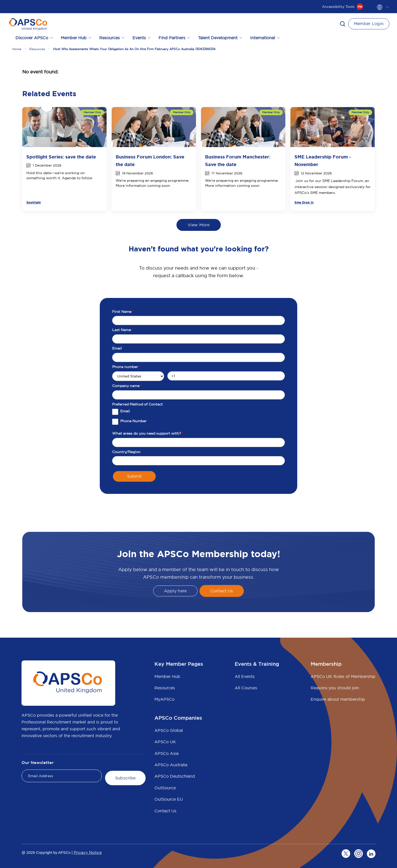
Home (17, 49)
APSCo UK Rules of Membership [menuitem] (343, 676)
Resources (37, 49)
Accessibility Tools (343, 7)
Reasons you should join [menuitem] (335, 688)
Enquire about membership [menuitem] (338, 699)
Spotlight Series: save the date (61, 157)
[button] (343, 24)
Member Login (369, 24)
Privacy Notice (88, 852)
